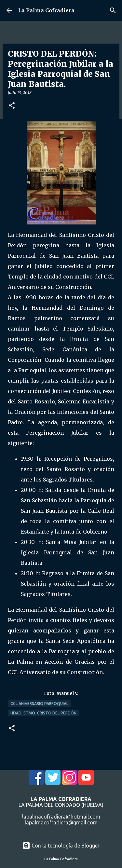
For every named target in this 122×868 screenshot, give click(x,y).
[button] (12, 106)
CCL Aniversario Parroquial (39, 704)
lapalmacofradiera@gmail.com (61, 822)
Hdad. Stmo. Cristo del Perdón (43, 713)
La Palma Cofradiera (46, 10)
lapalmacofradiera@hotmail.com (61, 817)
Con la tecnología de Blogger (61, 846)
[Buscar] (113, 10)
